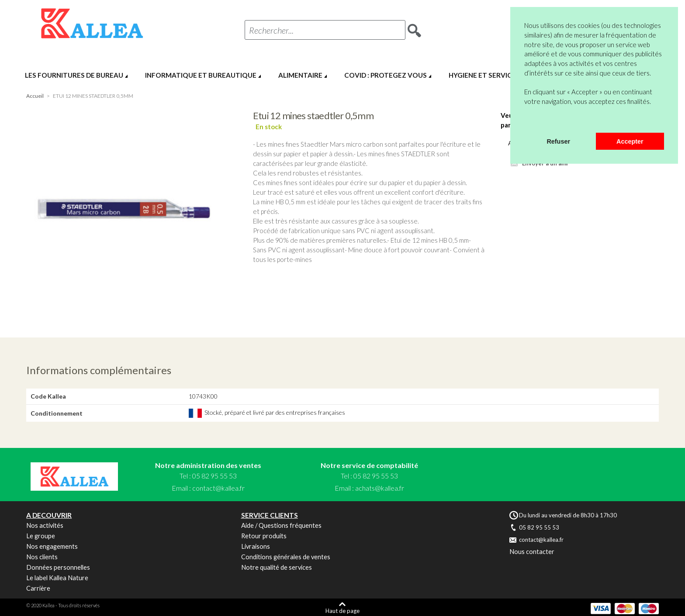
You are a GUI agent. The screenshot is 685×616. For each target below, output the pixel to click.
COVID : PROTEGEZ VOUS (386, 75)
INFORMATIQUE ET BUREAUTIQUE (201, 75)
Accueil (35, 96)
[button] (526, 121)
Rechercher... (271, 30)
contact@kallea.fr (218, 488)
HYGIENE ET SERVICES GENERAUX (503, 75)
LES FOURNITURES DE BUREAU (74, 75)
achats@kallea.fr (380, 488)
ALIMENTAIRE (300, 75)
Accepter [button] (630, 141)
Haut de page (342, 611)
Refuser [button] (558, 141)
